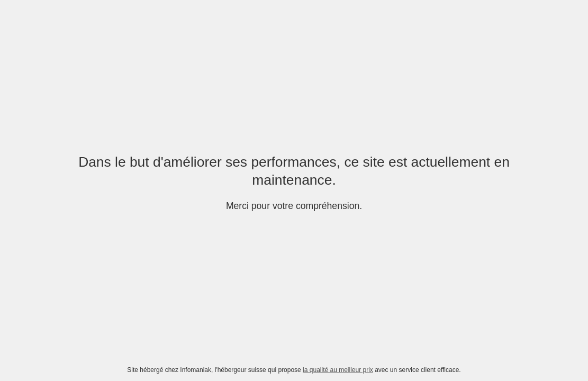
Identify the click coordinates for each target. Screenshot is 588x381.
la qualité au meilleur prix (338, 370)
